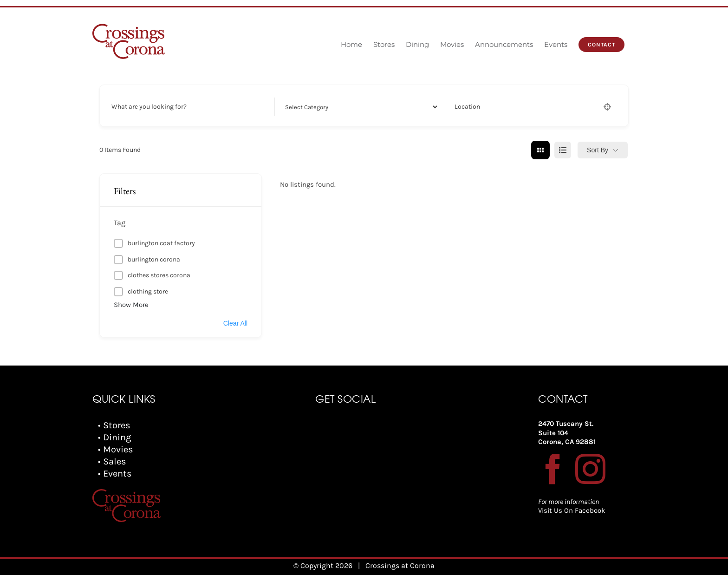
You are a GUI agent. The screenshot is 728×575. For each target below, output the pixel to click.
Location (467, 107)
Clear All (235, 323)
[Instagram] (590, 469)
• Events (115, 474)
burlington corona (154, 259)
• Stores (114, 425)
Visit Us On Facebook (572, 510)
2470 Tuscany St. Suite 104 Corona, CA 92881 (567, 433)
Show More (131, 305)
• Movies (116, 449)
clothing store (148, 291)
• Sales (112, 461)
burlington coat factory (161, 243)
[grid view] (540, 150)
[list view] (563, 150)
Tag (120, 223)
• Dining (114, 437)
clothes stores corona (159, 275)
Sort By (598, 150)
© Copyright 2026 (323, 565)
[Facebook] (553, 469)
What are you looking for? (149, 107)
